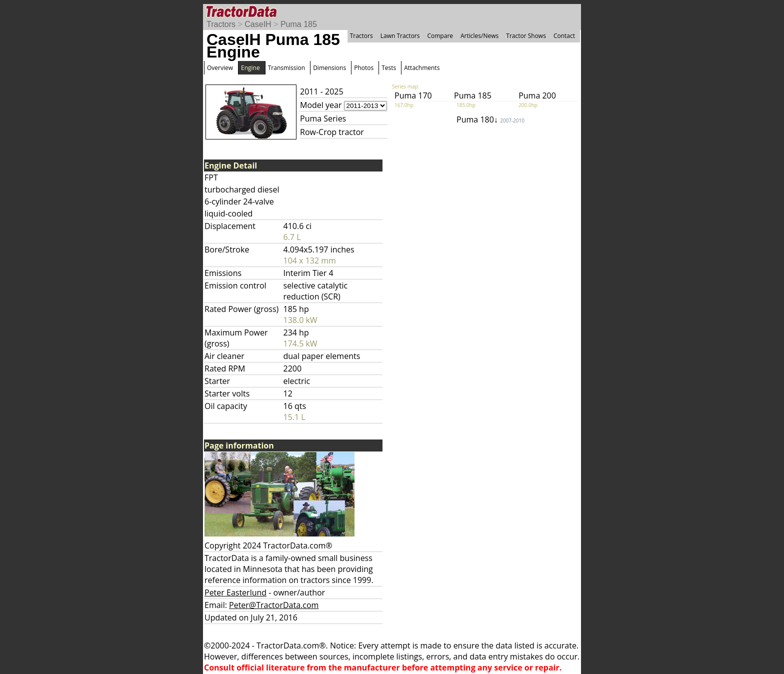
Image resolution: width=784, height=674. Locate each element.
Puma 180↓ (490, 119)
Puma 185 (299, 24)
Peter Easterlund (235, 592)
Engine (250, 68)
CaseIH (258, 24)
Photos (364, 68)
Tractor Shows (526, 36)
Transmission (286, 68)
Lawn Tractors (400, 36)
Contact (564, 36)
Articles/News (479, 36)
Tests (389, 68)
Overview (220, 68)
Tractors (221, 24)
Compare (440, 36)
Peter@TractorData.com (274, 605)
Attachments (422, 68)
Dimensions (329, 68)
